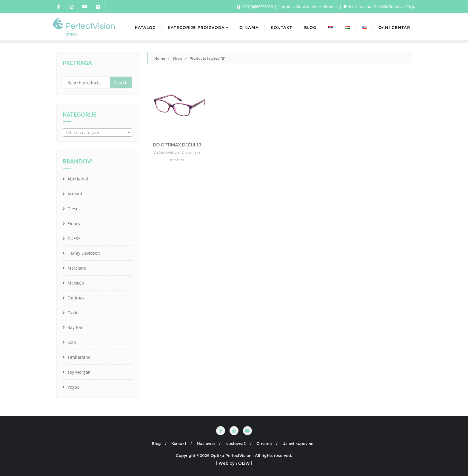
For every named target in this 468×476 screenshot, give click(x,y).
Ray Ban (75, 327)
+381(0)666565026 (255, 7)
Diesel (73, 209)
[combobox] (97, 132)
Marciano (76, 268)
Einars (73, 224)
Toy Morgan (78, 372)
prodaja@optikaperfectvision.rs (309, 7)
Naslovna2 (236, 443)
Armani (74, 194)
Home (160, 58)
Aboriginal (77, 179)
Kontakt (179, 443)
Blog (156, 443)
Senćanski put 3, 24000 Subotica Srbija (379, 7)
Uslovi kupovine (298, 443)
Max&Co (75, 283)
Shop (177, 58)
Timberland (78, 357)
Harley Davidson (83, 253)
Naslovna (206, 443)
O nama (264, 443)
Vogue (73, 387)
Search (121, 82)
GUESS (73, 238)
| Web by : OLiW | (234, 463)
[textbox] (97, 133)
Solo (71, 342)
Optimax (75, 298)
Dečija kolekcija (167, 152)
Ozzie (72, 313)
